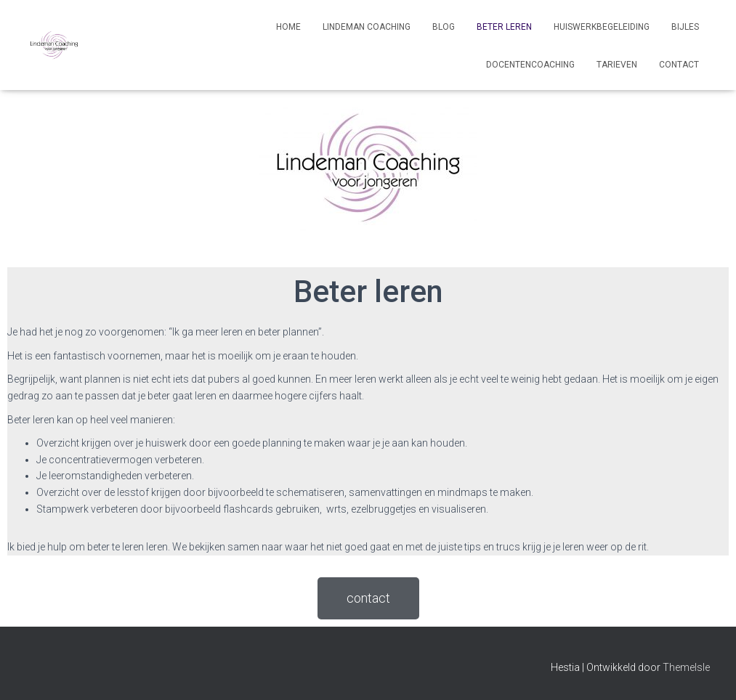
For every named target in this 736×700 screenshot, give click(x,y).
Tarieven (617, 65)
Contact (679, 65)
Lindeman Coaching (367, 27)
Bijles (685, 27)
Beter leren (504, 27)
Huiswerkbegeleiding (602, 27)
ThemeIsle (686, 667)
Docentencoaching (530, 65)
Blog (444, 27)
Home (288, 27)
